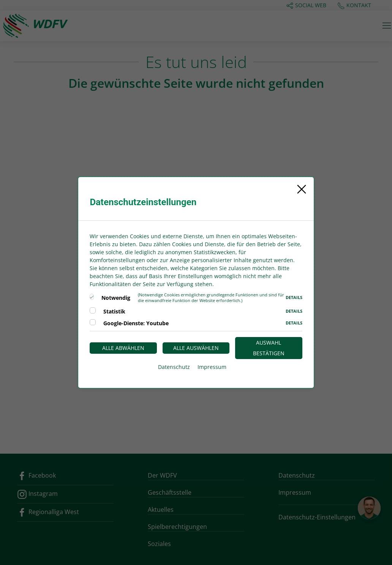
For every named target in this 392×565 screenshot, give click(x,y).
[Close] (302, 189)
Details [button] (294, 297)
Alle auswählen (196, 348)
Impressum (212, 367)
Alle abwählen (123, 348)
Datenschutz (174, 367)
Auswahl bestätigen (269, 348)
